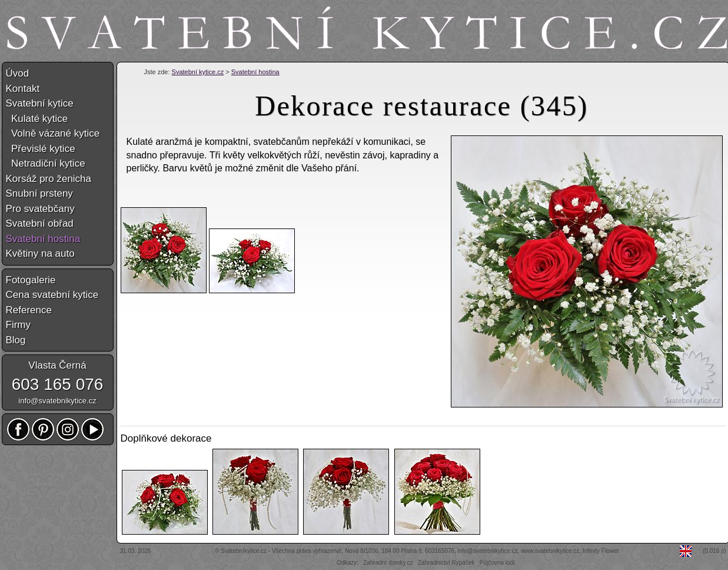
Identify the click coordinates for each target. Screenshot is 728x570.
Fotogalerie (31, 280)
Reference (29, 310)
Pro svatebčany (40, 209)
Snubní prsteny (39, 193)
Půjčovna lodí (497, 563)
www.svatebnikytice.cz (550, 551)
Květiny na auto (40, 253)
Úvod (18, 73)
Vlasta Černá (57, 365)
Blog (16, 340)
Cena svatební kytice (52, 295)
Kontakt (23, 89)
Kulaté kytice (37, 119)
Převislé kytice (41, 149)
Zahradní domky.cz (388, 563)
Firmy (18, 325)
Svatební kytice (40, 103)
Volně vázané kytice (53, 133)
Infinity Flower (601, 551)
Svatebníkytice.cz (244, 551)
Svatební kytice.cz (198, 72)
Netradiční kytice (46, 163)
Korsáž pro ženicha (49, 179)
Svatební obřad (40, 223)
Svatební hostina (255, 72)
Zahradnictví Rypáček (446, 563)
